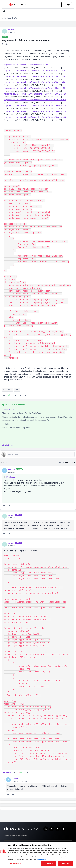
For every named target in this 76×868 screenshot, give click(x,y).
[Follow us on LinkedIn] (46, 829)
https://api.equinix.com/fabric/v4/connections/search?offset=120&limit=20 (35, 100)
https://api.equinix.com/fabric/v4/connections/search (26, 65)
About (6, 836)
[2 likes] (22, 772)
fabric (17, 390)
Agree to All (49, 863)
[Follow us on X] (52, 829)
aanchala (11, 469)
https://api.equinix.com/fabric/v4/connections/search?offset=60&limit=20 (35, 82)
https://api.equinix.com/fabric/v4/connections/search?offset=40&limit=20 (35, 76)
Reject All (65, 863)
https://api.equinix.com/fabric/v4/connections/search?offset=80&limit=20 (35, 88)
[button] (5, 5)
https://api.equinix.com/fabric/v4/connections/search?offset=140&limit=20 (35, 106)
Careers (14, 836)
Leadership (23, 836)
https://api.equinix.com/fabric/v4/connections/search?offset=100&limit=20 (35, 94)
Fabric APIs (7, 390)
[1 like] (10, 395)
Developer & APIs (10, 18)
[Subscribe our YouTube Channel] (58, 829)
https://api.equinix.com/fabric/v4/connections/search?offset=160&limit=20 (35, 111)
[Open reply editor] (38, 454)
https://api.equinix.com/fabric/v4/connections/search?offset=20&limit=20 (35, 71)
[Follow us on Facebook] (63, 829)
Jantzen (15, 779)
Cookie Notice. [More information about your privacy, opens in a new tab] (42, 859)
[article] (38, 488)
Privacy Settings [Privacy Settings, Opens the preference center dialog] (15, 863)
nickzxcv (11, 30)
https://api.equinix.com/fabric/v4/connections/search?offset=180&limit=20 (35, 117)
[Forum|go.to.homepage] (33, 5)
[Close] (72, 846)
